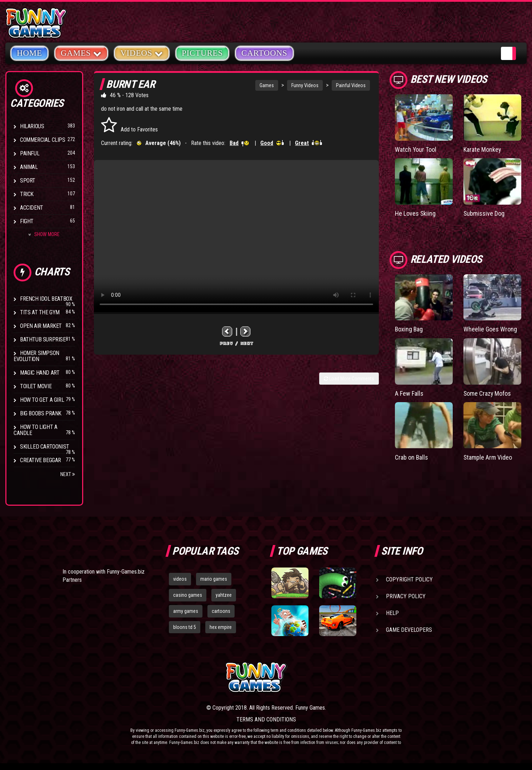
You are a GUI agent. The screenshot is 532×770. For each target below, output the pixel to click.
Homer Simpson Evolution (36, 356)
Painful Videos (351, 85)
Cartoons (264, 53)
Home (29, 53)
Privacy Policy (406, 596)
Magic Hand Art (40, 373)
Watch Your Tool (416, 149)
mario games (214, 579)
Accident (32, 208)
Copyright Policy (409, 579)
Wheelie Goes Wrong (490, 329)
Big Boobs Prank (41, 413)
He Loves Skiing (415, 213)
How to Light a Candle (35, 430)
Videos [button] (142, 53)
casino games (188, 595)
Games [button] (81, 53)
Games (267, 85)
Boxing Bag (409, 329)
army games (186, 611)
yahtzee (224, 595)
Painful (30, 153)
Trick (27, 194)
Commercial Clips (43, 140)
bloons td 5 (185, 627)
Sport (28, 181)
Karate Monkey (482, 149)
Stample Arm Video (488, 457)
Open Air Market (41, 326)
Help (392, 613)
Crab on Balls (412, 457)
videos (180, 579)
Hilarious (32, 126)
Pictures (202, 53)
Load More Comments (349, 379)
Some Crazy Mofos (488, 393)
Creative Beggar (41, 460)
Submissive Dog (484, 213)
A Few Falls (409, 393)
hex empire (221, 627)
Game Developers (409, 630)
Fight (27, 221)
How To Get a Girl (42, 400)
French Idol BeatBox (46, 299)
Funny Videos (305, 85)
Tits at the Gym (40, 312)
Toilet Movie (36, 386)
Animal (29, 167)
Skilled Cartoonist (45, 447)
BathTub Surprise (43, 339)
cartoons (221, 611)
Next (68, 474)
